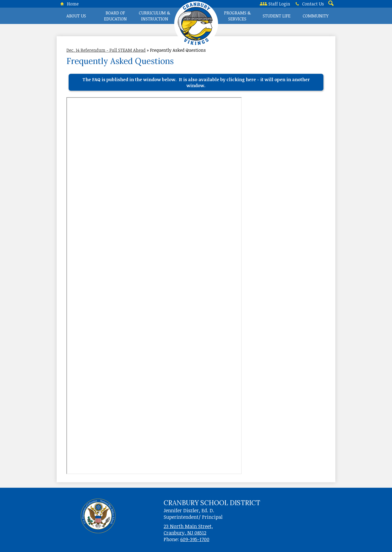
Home (68, 4)
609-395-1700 (195, 539)
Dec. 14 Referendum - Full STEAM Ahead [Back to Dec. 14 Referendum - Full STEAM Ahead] (106, 50)
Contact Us (309, 4)
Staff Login (275, 4)
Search (330, 4)
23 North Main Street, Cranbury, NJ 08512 (188, 529)
